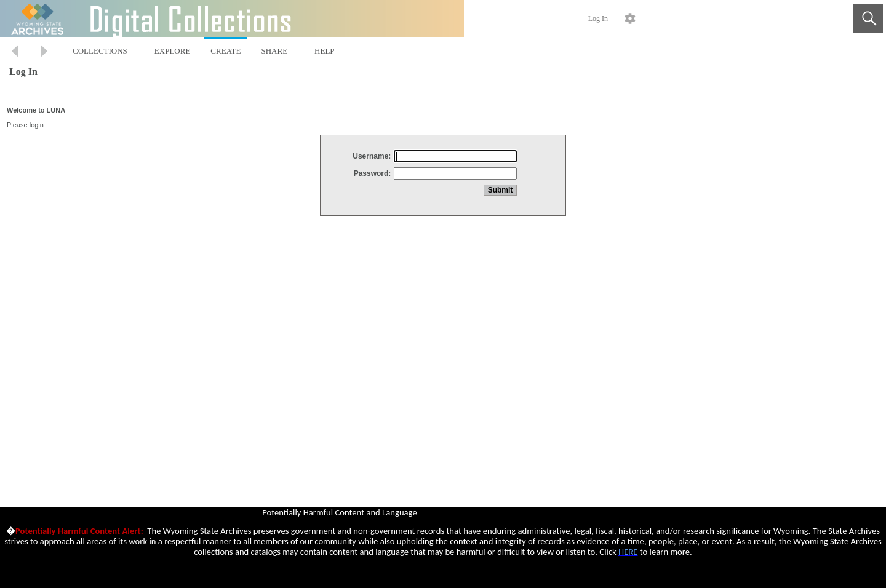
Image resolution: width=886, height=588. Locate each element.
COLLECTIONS (100, 51)
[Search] (742, 18)
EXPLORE (173, 51)
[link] (834, 18)
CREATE (225, 51)
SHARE (274, 51)
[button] (868, 18)
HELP (325, 51)
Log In (598, 18)
